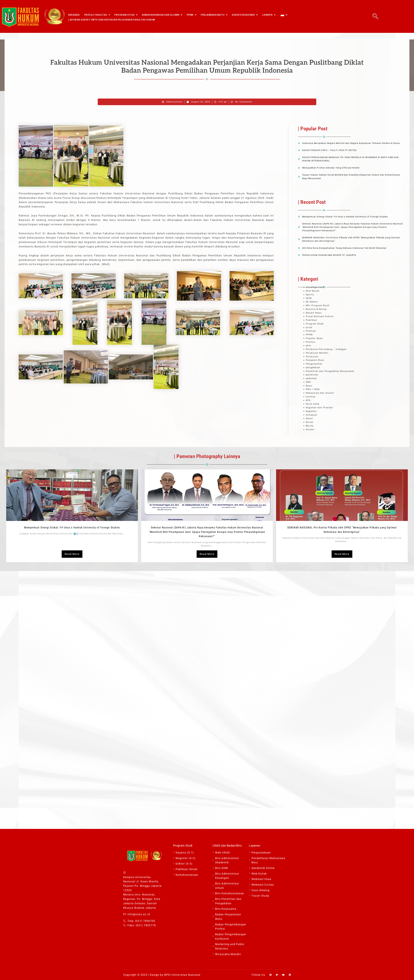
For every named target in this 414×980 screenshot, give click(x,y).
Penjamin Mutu (315, 360)
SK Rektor (312, 302)
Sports (310, 295)
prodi (309, 327)
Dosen (310, 422)
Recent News (314, 313)
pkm (308, 346)
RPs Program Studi (318, 305)
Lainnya (269, 15)
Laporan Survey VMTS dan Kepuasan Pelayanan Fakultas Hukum (112, 20)
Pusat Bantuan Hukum (320, 316)
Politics (311, 342)
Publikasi (312, 320)
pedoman (311, 378)
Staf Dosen (313, 291)
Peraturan (312, 357)
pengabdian (313, 367)
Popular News (314, 338)
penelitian (312, 375)
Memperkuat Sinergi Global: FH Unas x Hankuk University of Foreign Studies (72, 527)
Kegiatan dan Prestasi (320, 408)
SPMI (309, 298)
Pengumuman (314, 364)
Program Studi (126, 15)
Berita (310, 426)
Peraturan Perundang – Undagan (326, 349)
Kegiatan (311, 411)
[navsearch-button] (375, 16)
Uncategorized (315, 287)
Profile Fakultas (97, 15)
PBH (308, 382)
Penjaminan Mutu (214, 15)
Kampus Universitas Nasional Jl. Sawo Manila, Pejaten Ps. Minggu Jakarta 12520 (142, 881)
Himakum (311, 415)
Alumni (310, 429)
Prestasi (311, 331)
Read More (72, 554)
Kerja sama (313, 404)
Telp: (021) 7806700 (139, 921)
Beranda (74, 15)
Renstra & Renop (316, 309)
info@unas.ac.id (137, 914)
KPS (308, 400)
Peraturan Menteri (317, 353)
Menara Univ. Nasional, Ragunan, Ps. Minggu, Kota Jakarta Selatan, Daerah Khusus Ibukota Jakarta (142, 901)
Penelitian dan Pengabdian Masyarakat (330, 371)
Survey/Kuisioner (245, 15)
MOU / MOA (313, 389)
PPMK (192, 15)
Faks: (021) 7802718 (140, 925)
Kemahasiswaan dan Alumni (162, 15)
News (309, 386)
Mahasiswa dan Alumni (320, 393)
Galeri (310, 418)
